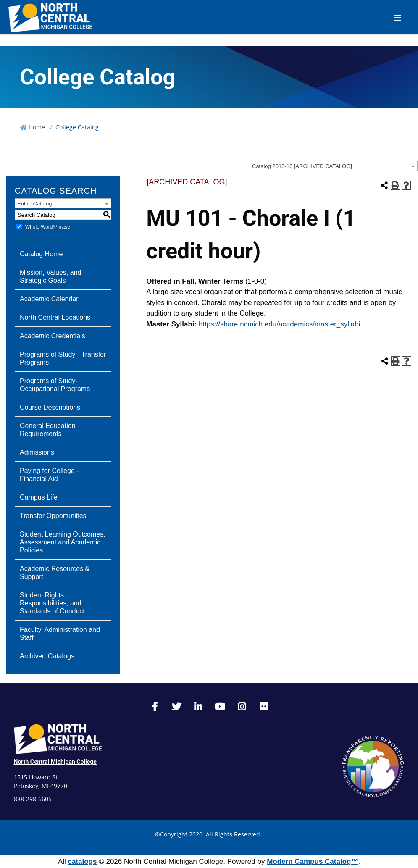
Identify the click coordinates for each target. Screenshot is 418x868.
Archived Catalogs (47, 656)
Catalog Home (41, 254)
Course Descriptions (50, 407)
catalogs (82, 861)
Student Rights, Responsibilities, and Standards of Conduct (52, 603)
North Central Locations (55, 317)
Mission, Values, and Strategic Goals (50, 276)
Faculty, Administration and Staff (60, 634)
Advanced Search (43, 238)
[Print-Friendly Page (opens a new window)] (395, 185)
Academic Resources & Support (55, 573)
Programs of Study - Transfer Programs (63, 358)
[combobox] (334, 166)
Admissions (37, 452)
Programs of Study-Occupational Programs (55, 385)
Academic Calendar (49, 299)
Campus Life (39, 497)
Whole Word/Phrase (48, 227)
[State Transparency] (373, 766)
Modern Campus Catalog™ (312, 861)
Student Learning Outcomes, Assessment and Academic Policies (63, 542)
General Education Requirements (48, 430)
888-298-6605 (33, 799)
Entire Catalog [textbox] (34, 204)
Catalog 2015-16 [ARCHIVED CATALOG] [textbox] (302, 166)
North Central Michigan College (55, 762)
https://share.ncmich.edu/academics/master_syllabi (280, 324)
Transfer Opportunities (53, 516)
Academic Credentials (53, 336)
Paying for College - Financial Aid (49, 475)
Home (37, 127)
